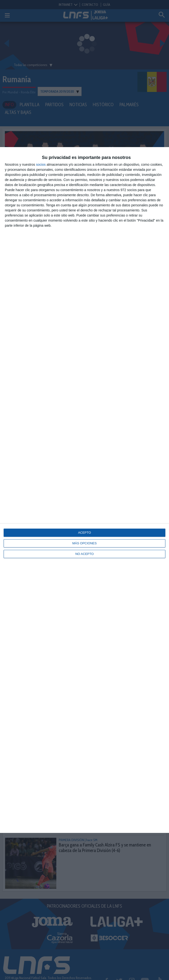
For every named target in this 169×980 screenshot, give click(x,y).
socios (41, 165)
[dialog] (84, 490)
